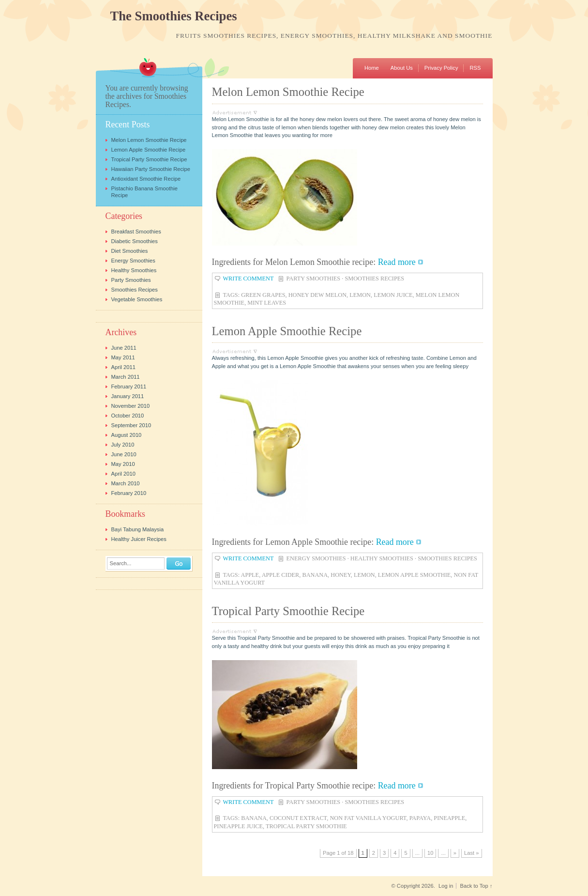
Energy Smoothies (316, 558)
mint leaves (267, 303)
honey (341, 575)
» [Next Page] (455, 853)
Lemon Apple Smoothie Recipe (287, 331)
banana (315, 575)
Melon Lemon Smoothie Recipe (288, 92)
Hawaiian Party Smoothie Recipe (151, 169)
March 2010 (126, 483)
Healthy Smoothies (382, 558)
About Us (402, 68)
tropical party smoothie (306, 826)
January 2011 (128, 396)
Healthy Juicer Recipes (139, 539)
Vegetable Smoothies (137, 299)
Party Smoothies (314, 278)
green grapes (263, 295)
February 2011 (129, 386)
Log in (446, 886)
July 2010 (123, 445)
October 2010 (128, 416)
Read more (397, 262)
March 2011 (126, 377)
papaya (420, 818)
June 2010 (124, 454)
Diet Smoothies (130, 251)
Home (372, 68)
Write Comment (249, 278)
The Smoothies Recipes (174, 16)
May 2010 (123, 464)
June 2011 (124, 348)
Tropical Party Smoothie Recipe (288, 611)
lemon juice (393, 295)
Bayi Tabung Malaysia (138, 529)
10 (430, 853)
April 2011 (123, 367)
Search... (121, 564)
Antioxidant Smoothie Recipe (146, 179)
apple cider (281, 575)
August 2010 (127, 435)
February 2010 (129, 493)
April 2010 (123, 474)
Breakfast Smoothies (136, 232)
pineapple (449, 818)
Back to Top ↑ (476, 886)
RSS (475, 68)
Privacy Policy (441, 68)
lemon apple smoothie (415, 575)
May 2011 (123, 357)
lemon (360, 295)
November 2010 (131, 406)
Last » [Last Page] (471, 853)
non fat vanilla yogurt (368, 818)
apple (250, 575)
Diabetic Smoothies (135, 241)
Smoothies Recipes (374, 278)
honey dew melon (317, 295)
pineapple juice (239, 826)
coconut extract (298, 818)
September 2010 (131, 425)
